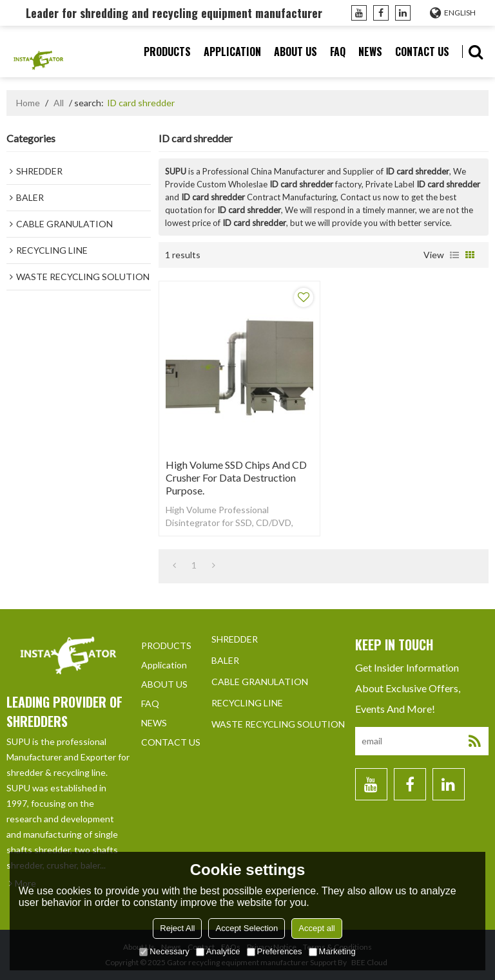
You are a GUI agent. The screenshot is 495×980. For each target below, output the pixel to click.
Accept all (316, 928)
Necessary (164, 951)
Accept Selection (247, 928)
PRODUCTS (167, 52)
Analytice (218, 951)
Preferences (275, 951)
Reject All (177, 928)
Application (232, 52)
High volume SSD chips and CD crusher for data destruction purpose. (236, 477)
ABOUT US (296, 52)
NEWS (370, 52)
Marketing (332, 951)
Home (28, 103)
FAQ (338, 52)
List (454, 255)
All (59, 103)
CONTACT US (422, 52)
